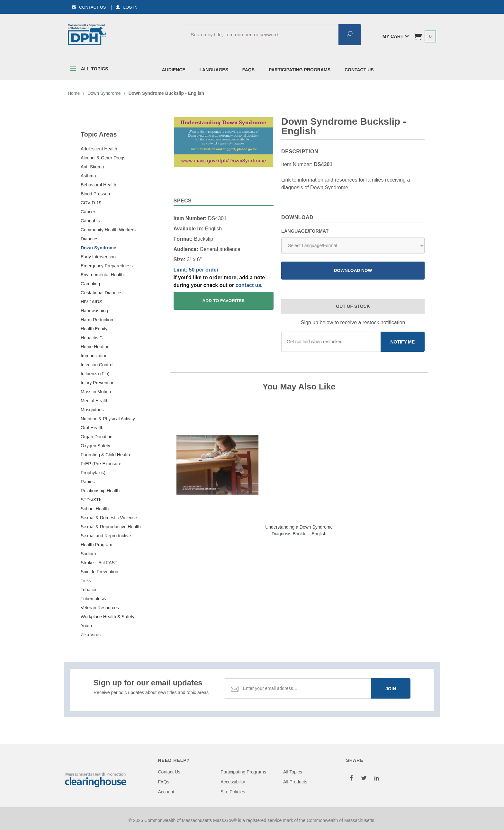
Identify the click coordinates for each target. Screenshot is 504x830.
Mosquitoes (92, 410)
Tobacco (89, 590)
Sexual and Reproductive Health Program (106, 540)
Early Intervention (98, 257)
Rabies (88, 482)
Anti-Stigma (92, 167)
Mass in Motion (96, 392)
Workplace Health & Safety (108, 617)
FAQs (248, 70)
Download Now (353, 270)
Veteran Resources (100, 608)
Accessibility (233, 782)
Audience (174, 70)
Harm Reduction (97, 320)
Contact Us (89, 7)
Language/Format (305, 231)
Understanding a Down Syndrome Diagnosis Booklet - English (299, 530)
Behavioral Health (99, 185)
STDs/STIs (92, 500)
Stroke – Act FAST (99, 563)
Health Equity (94, 329)
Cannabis (90, 221)
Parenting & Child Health (105, 455)
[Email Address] (304, 688)
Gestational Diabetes (102, 293)
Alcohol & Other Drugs (103, 158)
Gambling (90, 284)
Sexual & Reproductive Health (111, 527)
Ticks (86, 581)
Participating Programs (300, 70)
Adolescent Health (99, 149)
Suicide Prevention (99, 572)
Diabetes (90, 239)
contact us (248, 285)
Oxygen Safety (95, 446)
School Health (95, 509)
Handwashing (94, 311)
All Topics (88, 70)
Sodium (88, 554)
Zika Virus (91, 635)
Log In (126, 7)
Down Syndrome (98, 248)
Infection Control (97, 365)
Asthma (88, 176)
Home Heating (95, 347)
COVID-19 (91, 203)
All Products (295, 782)
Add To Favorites (223, 301)
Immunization (94, 356)
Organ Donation (97, 437)
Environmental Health (102, 275)
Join (391, 689)
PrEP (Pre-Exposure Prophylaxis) (101, 468)
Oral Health (92, 428)
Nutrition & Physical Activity (108, 419)
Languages (214, 70)
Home (74, 93)
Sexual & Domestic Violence (109, 518)
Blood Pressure (96, 194)
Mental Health (94, 401)
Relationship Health (100, 491)
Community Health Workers (108, 230)
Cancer (88, 212)
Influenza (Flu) (95, 374)
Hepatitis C (92, 338)
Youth (86, 626)
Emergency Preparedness (107, 266)
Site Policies (233, 792)
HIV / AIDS (91, 302)
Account (166, 792)
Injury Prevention (98, 383)
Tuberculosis (93, 599)
